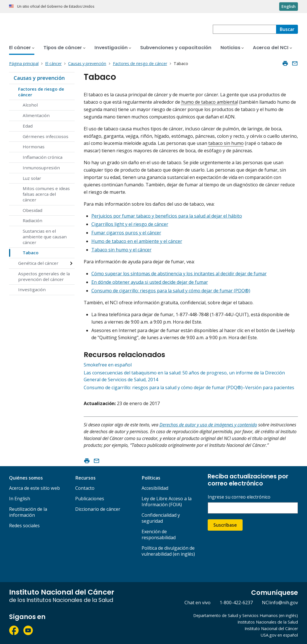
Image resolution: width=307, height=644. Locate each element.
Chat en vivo (197, 603)
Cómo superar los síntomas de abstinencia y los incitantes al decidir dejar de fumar (179, 274)
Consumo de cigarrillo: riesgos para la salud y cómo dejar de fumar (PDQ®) (171, 291)
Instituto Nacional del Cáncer (271, 629)
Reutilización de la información (28, 512)
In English (20, 499)
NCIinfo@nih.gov (280, 603)
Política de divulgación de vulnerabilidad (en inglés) (168, 551)
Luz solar (32, 178)
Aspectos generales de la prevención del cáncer (44, 276)
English (289, 6)
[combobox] (244, 29)
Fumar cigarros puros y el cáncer (126, 233)
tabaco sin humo (226, 143)
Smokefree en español (108, 365)
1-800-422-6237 (236, 603)
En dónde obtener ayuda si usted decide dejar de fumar (150, 282)
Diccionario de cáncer (98, 509)
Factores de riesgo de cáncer (41, 92)
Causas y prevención (39, 78)
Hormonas (34, 147)
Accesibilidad (155, 488)
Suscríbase (225, 525)
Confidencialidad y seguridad (161, 518)
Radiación (32, 220)
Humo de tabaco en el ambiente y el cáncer (137, 241)
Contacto (85, 488)
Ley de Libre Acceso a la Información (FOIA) (167, 502)
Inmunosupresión (41, 168)
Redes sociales (24, 526)
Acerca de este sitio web (34, 488)
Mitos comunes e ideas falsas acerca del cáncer (46, 194)
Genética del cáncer (38, 263)
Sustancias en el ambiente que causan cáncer (45, 237)
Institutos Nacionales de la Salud (268, 622)
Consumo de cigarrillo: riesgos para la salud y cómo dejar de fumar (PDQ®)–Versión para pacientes (189, 387)
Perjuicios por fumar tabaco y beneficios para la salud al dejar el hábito (167, 216)
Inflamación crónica (43, 157)
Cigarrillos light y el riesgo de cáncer (130, 224)
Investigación (32, 289)
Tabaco (31, 253)
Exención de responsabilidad (159, 534)
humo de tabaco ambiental (210, 102)
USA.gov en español (279, 635)
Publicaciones (90, 499)
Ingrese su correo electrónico (239, 497)
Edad (28, 126)
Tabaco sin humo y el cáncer (121, 250)
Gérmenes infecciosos (46, 136)
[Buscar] (287, 29)
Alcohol (30, 105)
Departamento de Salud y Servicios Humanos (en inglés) (246, 615)
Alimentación (36, 115)
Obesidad (32, 210)
